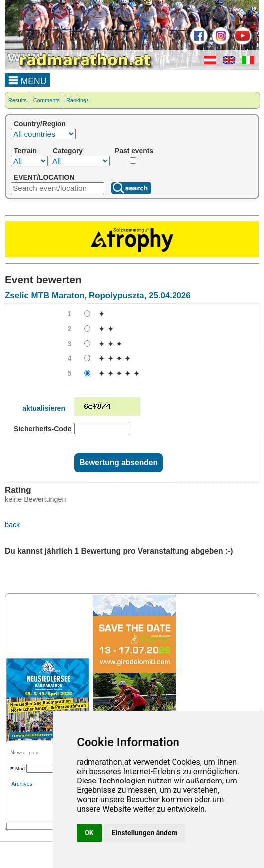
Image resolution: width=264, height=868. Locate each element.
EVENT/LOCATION (44, 177)
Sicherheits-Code (43, 429)
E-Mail (18, 768)
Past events (134, 151)
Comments (46, 100)
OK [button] (89, 833)
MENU (28, 80)
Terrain (25, 151)
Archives (22, 784)
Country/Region (40, 124)
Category (68, 151)
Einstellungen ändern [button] (145, 833)
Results (18, 100)
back (12, 525)
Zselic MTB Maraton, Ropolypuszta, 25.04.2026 (98, 296)
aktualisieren (44, 408)
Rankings (78, 100)
